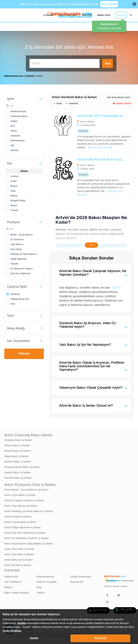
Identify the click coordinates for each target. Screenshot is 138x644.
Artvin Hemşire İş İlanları (18, 517)
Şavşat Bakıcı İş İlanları (17, 472)
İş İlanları (49, 15)
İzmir (13, 126)
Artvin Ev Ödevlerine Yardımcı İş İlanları (27, 538)
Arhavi (13, 181)
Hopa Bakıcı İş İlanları (17, 456)
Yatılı (13, 304)
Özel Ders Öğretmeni (21, 273)
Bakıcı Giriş (104, 15)
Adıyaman (15, 136)
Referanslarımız (46, 577)
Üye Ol (121, 15)
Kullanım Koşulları (47, 582)
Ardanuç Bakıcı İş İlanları (18, 440)
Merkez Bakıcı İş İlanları (18, 462)
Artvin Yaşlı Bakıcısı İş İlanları (21, 506)
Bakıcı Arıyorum (68, 15)
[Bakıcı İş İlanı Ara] (65, 63)
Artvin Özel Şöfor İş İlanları (19, 554)
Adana (14, 131)
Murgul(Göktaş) (18, 201)
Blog (39, 587)
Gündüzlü (15, 294)
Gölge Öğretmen (18, 259)
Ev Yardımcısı (17, 240)
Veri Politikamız (13, 582)
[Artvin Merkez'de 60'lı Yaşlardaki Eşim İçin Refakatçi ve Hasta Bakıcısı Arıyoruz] (83, 176)
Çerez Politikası (12, 631)
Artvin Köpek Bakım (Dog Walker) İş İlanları (28, 544)
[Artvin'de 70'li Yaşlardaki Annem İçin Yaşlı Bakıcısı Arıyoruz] (83, 131)
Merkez (14, 196)
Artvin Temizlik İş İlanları (18, 565)
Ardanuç (14, 176)
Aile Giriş (87, 15)
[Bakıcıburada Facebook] (107, 595)
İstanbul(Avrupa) (18, 111)
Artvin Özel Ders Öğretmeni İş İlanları (25, 533)
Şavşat (14, 205)
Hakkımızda (11, 577)
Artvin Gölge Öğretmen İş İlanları (23, 527)
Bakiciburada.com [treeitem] (14, 76)
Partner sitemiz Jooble (116, 586)
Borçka (14, 186)
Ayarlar (34, 638)
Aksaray (14, 150)
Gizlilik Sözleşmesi (81, 577)
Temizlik (14, 264)
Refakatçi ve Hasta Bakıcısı (24, 254)
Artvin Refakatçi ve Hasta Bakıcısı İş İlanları (29, 511)
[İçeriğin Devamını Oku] (91, 245)
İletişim (8, 587)
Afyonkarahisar (18, 141)
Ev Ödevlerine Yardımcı (22, 269)
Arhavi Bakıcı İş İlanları (17, 445)
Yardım (41, 593)
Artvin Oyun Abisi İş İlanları (19, 549)
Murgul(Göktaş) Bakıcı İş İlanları (22, 467)
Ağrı (12, 145)
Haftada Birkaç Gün (20, 299)
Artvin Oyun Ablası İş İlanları (20, 495)
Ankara (14, 121)
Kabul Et (100, 638)
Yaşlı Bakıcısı (17, 244)
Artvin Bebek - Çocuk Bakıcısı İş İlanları (26, 490)
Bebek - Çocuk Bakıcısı (22, 235)
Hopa (13, 191)
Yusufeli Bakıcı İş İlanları (18, 478)
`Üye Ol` (116, 288)
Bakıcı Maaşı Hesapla (17, 593)
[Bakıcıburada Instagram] (107, 602)
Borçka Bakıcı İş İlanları (18, 451)
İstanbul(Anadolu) (19, 116)
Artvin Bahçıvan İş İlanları (19, 560)
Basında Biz (77, 582)
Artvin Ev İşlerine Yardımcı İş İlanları (24, 500)
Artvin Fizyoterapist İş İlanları (20, 522)
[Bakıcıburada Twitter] (119, 595)
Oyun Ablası (16, 249)
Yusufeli (14, 210)
